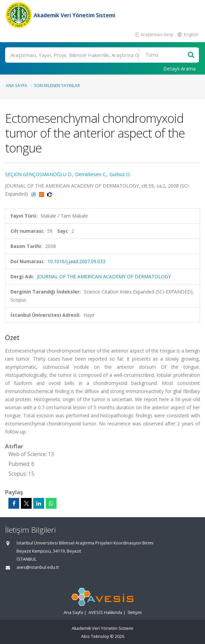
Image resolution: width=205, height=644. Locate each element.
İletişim (135, 612)
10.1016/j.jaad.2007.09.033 (76, 261)
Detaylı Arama (179, 68)
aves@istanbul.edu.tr (38, 567)
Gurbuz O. (120, 174)
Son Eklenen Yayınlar (57, 85)
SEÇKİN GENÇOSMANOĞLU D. (39, 174)
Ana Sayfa (16, 85)
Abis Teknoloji (95, 636)
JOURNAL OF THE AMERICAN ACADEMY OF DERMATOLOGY (104, 276)
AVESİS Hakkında (105, 612)
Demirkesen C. (91, 174)
